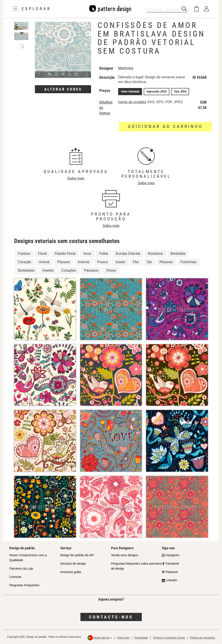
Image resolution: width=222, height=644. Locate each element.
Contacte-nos (111, 617)
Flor (136, 262)
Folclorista (189, 262)
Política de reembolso (202, 638)
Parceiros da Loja (21, 568)
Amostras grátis (71, 572)
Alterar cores (63, 89)
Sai (149, 262)
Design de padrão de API (77, 555)
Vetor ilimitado (130, 91)
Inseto (120, 262)
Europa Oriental (128, 254)
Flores (111, 270)
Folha (104, 254)
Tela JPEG (179, 91)
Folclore (24, 254)
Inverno (84, 262)
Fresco (102, 262)
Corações (69, 270)
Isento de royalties (132, 102)
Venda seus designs (125, 555)
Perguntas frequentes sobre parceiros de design (136, 566)
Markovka (126, 68)
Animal (44, 262)
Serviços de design (73, 563)
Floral (42, 254)
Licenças (15, 577)
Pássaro (64, 262)
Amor (87, 254)
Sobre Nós (123, 638)
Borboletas (26, 270)
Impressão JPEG (156, 91)
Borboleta (178, 254)
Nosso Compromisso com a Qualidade (28, 557)
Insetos (48, 270)
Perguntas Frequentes (24, 585)
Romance (155, 254)
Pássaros (91, 270)
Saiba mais (76, 178)
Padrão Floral (65, 254)
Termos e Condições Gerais (169, 638)
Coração (24, 262)
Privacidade (141, 638)
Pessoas (166, 262)
